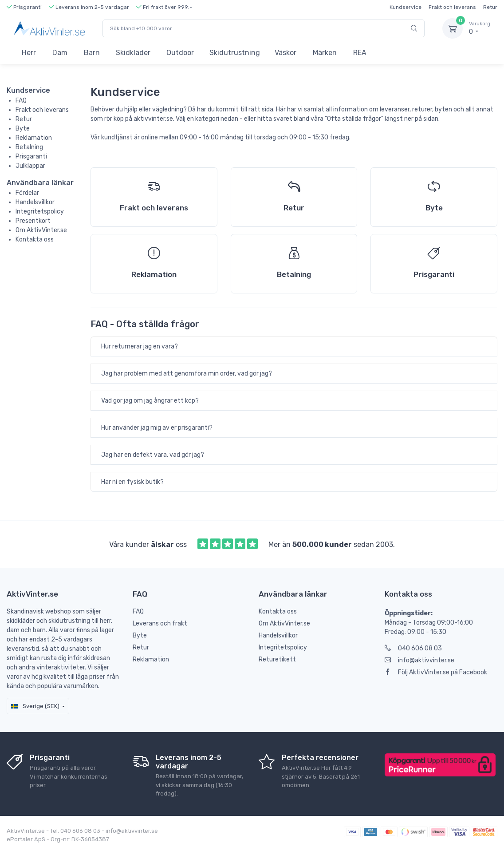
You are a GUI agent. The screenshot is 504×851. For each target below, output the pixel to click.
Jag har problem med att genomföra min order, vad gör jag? (187, 374)
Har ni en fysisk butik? (132, 482)
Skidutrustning (235, 53)
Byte (23, 129)
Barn (92, 53)
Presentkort (33, 221)
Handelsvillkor (35, 202)
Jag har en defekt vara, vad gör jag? (153, 455)
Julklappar (30, 166)
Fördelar (27, 193)
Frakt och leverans (452, 7)
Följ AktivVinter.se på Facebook (436, 672)
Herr (29, 53)
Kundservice (406, 7)
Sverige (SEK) (35, 706)
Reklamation (34, 138)
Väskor (285, 53)
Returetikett (277, 659)
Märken (325, 53)
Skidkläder (133, 53)
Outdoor (180, 53)
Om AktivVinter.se (41, 230)
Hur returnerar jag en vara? (140, 346)
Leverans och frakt (160, 623)
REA (360, 53)
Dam (60, 53)
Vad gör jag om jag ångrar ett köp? (150, 401)
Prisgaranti (31, 156)
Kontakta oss (35, 239)
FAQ (21, 101)
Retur (490, 7)
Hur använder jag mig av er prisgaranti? (157, 428)
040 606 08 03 (413, 648)
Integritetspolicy (40, 212)
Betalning (29, 147)
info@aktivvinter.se (419, 660)
